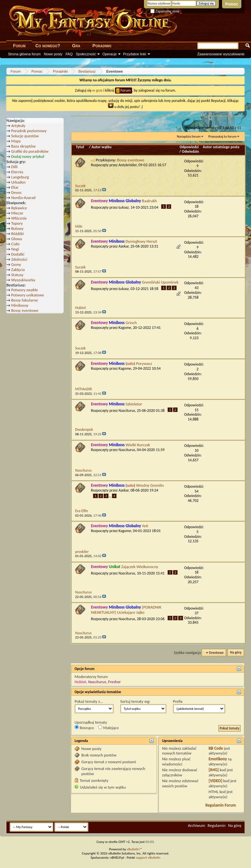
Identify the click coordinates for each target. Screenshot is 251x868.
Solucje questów (25, 136)
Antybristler (128, 165)
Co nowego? (48, 46)
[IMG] (214, 770)
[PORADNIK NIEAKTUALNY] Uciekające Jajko (126, 610)
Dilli (14, 167)
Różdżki (18, 234)
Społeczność (86, 54)
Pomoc (232, 4)
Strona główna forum (24, 54)
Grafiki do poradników (30, 151)
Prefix (178, 701)
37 (197, 613)
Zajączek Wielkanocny (140, 567)
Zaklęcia (18, 270)
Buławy (18, 228)
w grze (97, 90)
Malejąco (108, 728)
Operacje (109, 54)
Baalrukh (150, 201)
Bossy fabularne (25, 300)
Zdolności (19, 259)
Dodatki (18, 254)
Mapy (16, 141)
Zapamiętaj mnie (165, 11)
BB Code (216, 748)
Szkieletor (134, 404)
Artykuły (18, 126)
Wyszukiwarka (23, 280)
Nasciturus (127, 411)
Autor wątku (102, 147)
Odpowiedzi (189, 147)
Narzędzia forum (189, 136)
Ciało (15, 244)
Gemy (16, 264)
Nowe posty (53, 54)
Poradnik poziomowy (29, 131)
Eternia (17, 172)
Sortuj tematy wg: (135, 701)
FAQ (69, 54)
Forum (19, 46)
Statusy (17, 275)
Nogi (15, 249)
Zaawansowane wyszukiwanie (221, 54)
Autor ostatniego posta (221, 147)
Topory (17, 223)
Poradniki (102, 46)
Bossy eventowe (131, 160)
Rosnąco (84, 728)
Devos (16, 192)
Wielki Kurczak (138, 445)
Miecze (17, 213)
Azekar (124, 246)
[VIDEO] (215, 781)
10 (197, 450)
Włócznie (19, 218)
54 (197, 491)
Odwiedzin (190, 151)
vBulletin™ (134, 849)
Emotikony (218, 759)
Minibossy (20, 305)
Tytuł (82, 147)
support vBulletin (148, 858)
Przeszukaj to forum (222, 136)
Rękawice (19, 208)
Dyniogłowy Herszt (141, 241)
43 (197, 288)
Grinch (131, 323)
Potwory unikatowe (28, 295)
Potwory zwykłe (25, 290)
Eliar (15, 187)
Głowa (17, 239)
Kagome (125, 328)
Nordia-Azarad (23, 198)
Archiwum (196, 825)
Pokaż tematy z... (89, 701)
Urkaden (18, 182)
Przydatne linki (135, 54)
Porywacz (144, 363)
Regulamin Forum (221, 805)
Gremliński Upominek (160, 282)
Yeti (145, 526)
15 (197, 410)
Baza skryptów (23, 146)
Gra (76, 46)
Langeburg (20, 177)
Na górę (236, 653)
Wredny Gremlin (150, 485)
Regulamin (217, 825)
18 (197, 206)
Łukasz (124, 207)
